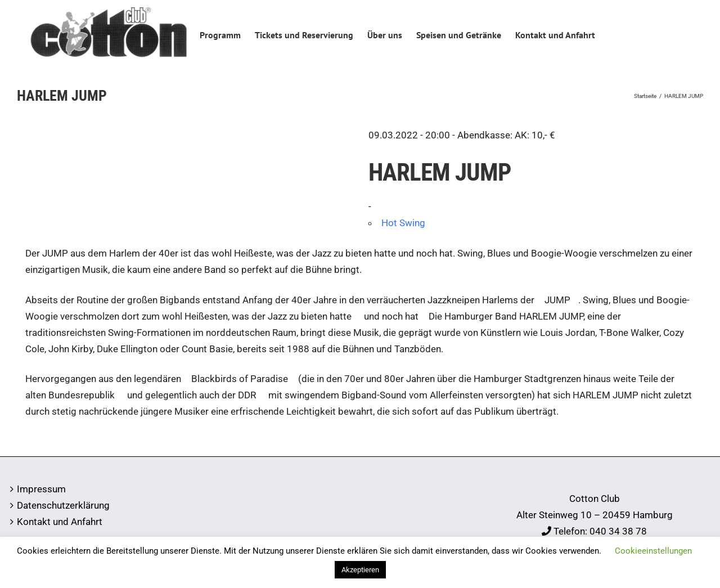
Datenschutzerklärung (63, 505)
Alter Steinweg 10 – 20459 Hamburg (595, 515)
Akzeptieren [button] (360, 570)
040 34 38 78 (618, 531)
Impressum (41, 489)
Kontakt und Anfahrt (60, 522)
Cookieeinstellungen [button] (653, 551)
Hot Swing (403, 223)
